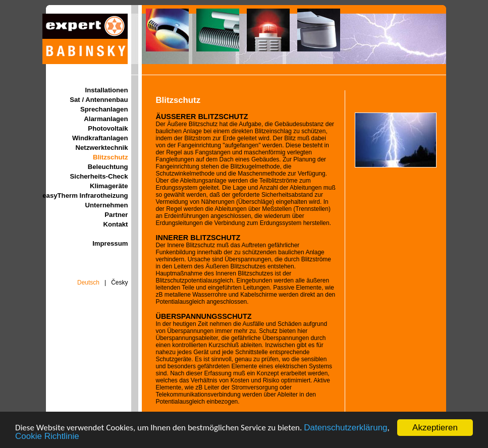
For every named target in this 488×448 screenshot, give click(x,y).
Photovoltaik (108, 128)
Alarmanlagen (106, 119)
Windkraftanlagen (100, 138)
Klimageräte (109, 186)
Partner (116, 215)
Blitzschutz (111, 157)
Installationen (107, 90)
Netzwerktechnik (101, 148)
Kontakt (115, 224)
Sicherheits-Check (99, 176)
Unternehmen (107, 205)
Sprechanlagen (104, 109)
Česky (119, 283)
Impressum (110, 243)
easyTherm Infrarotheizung (85, 195)
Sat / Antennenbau (99, 100)
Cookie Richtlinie (47, 437)
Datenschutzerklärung (345, 428)
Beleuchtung (108, 167)
